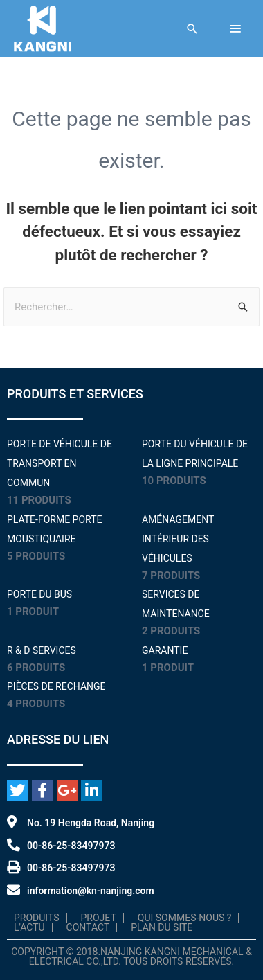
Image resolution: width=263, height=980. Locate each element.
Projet (99, 918)
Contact (88, 927)
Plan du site (162, 927)
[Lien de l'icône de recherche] (192, 29)
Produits (37, 918)
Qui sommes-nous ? (185, 918)
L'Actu (29, 927)
